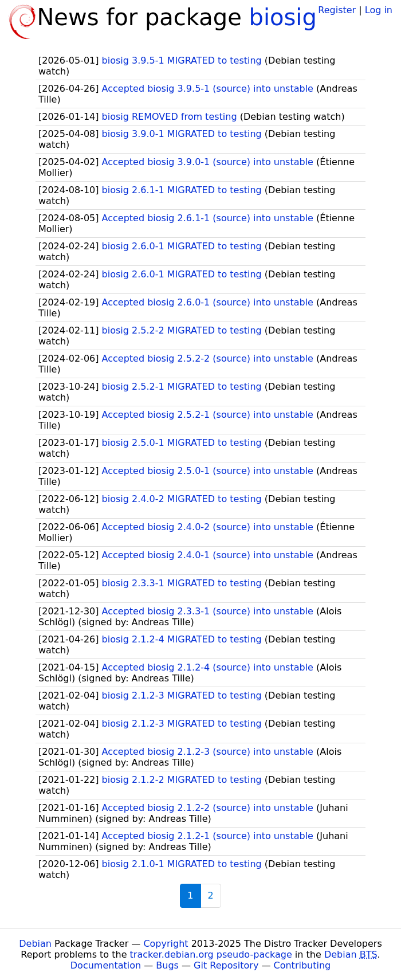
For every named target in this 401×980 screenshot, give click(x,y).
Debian (35, 944)
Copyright (166, 944)
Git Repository (226, 965)
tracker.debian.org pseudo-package (211, 954)
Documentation (106, 965)
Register (337, 10)
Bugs (167, 965)
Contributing (302, 965)
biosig (283, 17)
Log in (379, 10)
